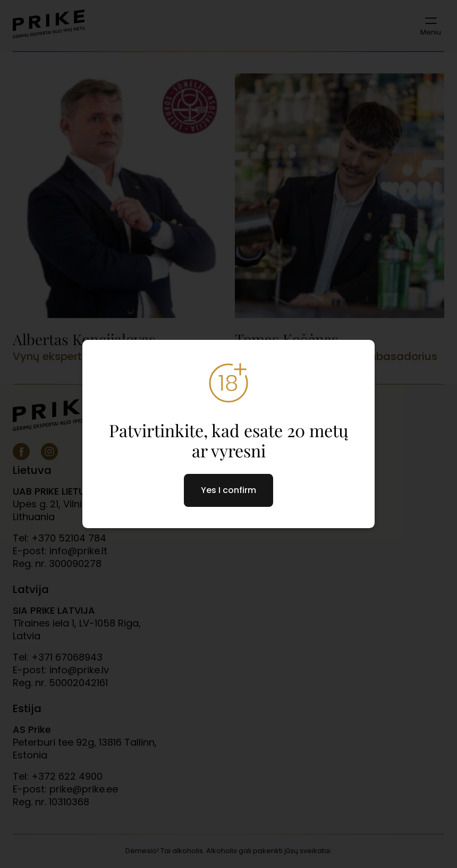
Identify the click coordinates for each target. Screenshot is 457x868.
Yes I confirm (228, 490)
